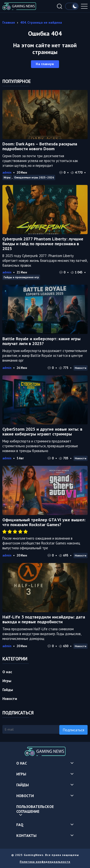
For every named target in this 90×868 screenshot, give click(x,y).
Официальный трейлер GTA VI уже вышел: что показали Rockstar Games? (44, 522)
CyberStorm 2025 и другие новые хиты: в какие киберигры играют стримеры (42, 431)
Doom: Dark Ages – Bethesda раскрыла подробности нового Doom (40, 146)
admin (7, 173)
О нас (7, 672)
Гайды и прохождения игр (21, 277)
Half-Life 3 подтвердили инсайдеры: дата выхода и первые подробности (44, 619)
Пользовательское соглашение (35, 809)
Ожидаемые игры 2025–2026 (34, 177)
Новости (81, 368)
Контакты (26, 835)
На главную (45, 64)
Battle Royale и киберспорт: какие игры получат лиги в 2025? (41, 341)
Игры (7, 177)
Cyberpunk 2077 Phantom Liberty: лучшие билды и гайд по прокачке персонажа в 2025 (43, 244)
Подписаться (73, 730)
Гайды (8, 690)
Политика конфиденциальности (45, 862)
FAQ (20, 825)
